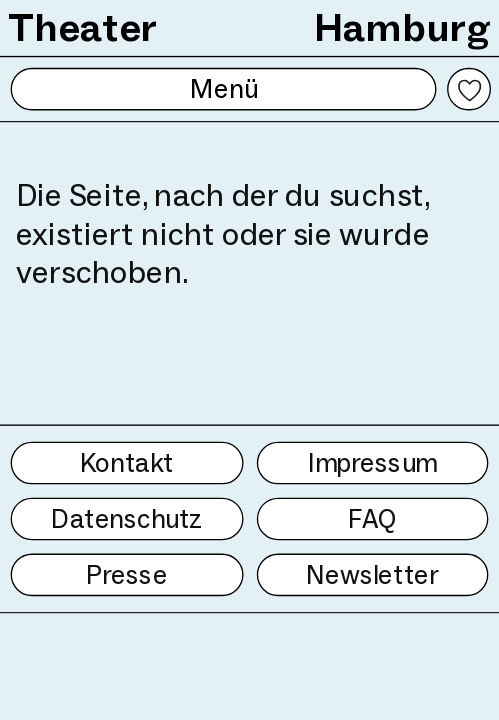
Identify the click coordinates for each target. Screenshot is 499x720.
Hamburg (402, 27)
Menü (223, 89)
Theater (83, 27)
